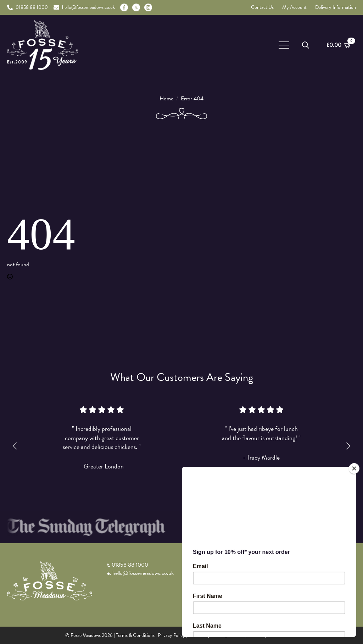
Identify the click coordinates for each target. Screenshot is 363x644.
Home (166, 99)
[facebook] (124, 7)
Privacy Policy (171, 635)
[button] (15, 446)
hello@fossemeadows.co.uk (143, 573)
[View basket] (339, 45)
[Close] (354, 468)
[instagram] (148, 7)
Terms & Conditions (135, 635)
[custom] (136, 7)
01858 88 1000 (130, 565)
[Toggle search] (306, 45)
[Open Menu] (284, 45)
